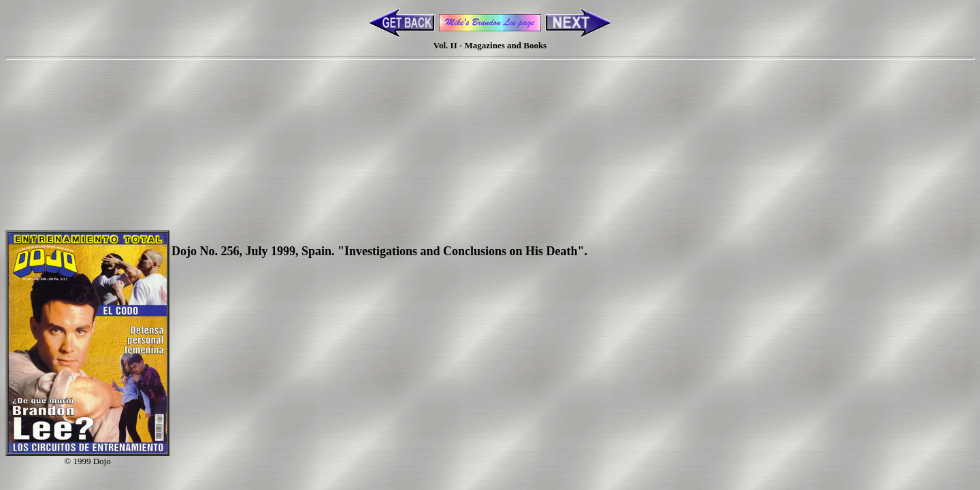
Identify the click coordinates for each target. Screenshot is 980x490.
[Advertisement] (490, 125)
